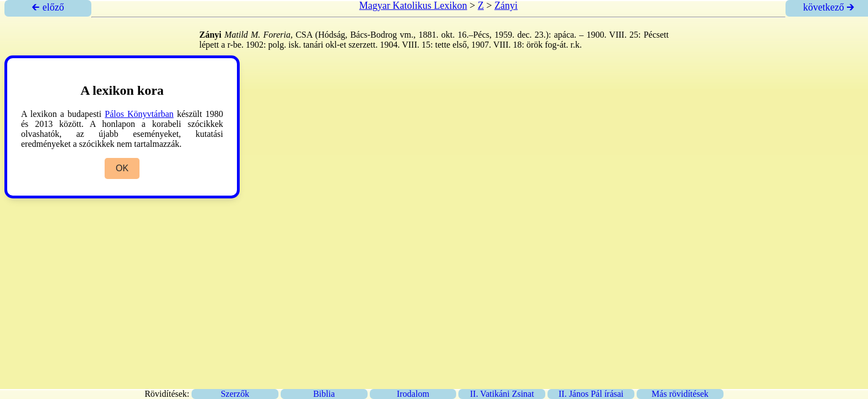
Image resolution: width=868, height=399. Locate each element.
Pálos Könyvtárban (139, 114)
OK (122, 168)
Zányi (506, 6)
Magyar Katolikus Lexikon (413, 6)
